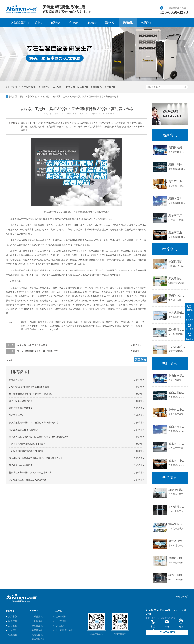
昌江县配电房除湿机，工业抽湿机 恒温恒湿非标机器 (34, 422)
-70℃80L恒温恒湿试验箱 (177, 347)
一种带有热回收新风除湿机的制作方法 (27, 444)
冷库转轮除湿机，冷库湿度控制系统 (177, 558)
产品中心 (38, 23)
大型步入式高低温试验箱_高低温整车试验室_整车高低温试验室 (39, 437)
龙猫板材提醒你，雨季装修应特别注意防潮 (177, 147)
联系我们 (146, 23)
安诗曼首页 (20, 23)
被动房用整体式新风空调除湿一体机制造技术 (38, 351)
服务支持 (92, 23)
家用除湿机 (37, 626)
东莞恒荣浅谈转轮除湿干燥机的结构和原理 (29, 387)
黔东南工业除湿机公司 (177, 232)
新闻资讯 (128, 23)
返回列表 (141, 360)
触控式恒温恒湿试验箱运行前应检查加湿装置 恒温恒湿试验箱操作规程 (177, 541)
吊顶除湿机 (110, 87)
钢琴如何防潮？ (17, 380)
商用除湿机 (37, 621)
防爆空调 (70, 87)
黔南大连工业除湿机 (177, 198)
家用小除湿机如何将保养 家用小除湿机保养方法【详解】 (36, 458)
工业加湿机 (58, 87)
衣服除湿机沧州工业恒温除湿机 (32, 345)
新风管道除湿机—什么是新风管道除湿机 (28, 480)
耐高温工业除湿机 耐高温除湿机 (24, 430)
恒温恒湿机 (37, 635)
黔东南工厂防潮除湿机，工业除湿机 (177, 215)
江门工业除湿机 (17, 415)
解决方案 (56, 23)
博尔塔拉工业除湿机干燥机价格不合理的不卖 (30, 472)
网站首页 (10, 611)
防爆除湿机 (96, 87)
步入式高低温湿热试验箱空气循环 (177, 313)
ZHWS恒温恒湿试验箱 (177, 490)
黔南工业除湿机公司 (177, 164)
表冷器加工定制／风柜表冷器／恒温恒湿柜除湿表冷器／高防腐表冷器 (85, 96)
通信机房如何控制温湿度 (21, 465)
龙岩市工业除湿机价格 (177, 181)
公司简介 (13, 630)
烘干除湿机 (45, 87)
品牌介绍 (110, 23)
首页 (22, 96)
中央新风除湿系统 (28, 87)
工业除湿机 (37, 617)
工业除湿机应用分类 (177, 507)
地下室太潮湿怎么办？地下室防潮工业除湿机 (30, 394)
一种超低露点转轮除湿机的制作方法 (26, 451)
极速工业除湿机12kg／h (177, 575)
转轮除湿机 (37, 630)
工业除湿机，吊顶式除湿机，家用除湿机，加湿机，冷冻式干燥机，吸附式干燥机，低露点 (177, 330)
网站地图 (180, 596)
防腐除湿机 (83, 87)
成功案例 (74, 23)
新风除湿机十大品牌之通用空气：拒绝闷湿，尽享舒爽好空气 (177, 278)
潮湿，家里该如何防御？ (21, 401)
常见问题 (45, 96)
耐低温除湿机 (38, 639)
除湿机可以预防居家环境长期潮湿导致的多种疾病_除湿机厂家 (177, 261)
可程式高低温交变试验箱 (21, 408)
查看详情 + (136, 345)
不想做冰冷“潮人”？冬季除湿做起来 (177, 296)
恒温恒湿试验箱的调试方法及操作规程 (177, 524)
